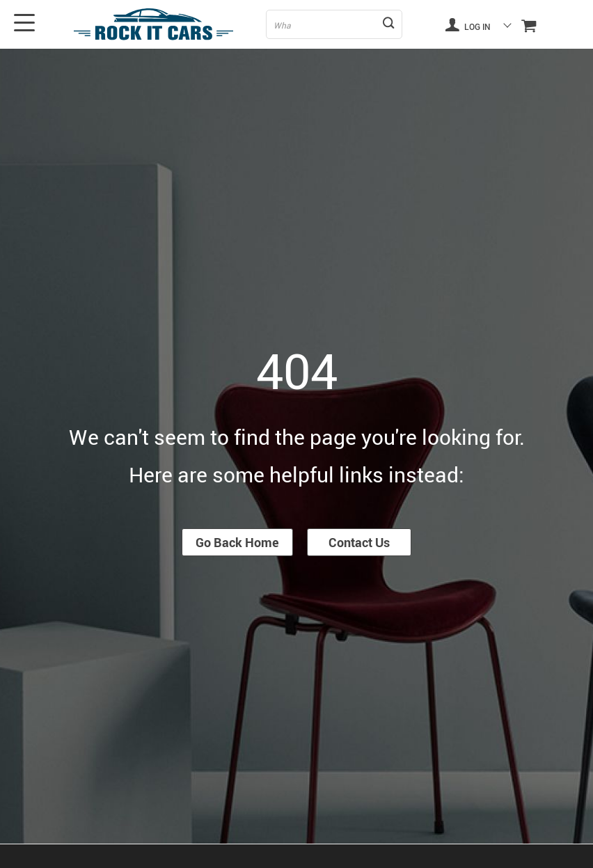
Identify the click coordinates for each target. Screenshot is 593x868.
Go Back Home (237, 542)
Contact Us (359, 542)
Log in (468, 24)
